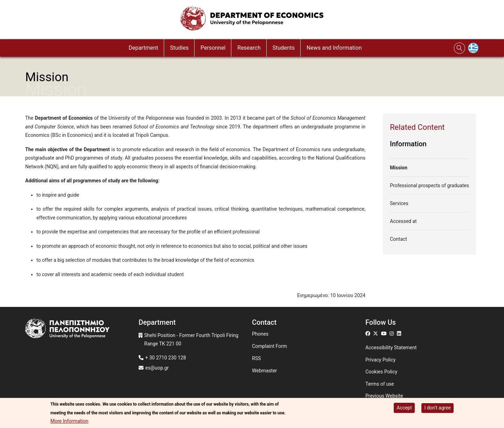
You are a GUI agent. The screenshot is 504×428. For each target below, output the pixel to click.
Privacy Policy (380, 360)
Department (143, 48)
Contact (398, 239)
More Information (69, 422)
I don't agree (437, 408)
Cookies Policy (381, 372)
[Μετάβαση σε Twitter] (376, 334)
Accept (404, 408)
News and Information (334, 48)
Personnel (213, 48)
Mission (399, 168)
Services (399, 203)
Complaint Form (269, 346)
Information (408, 144)
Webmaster (264, 371)
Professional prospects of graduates (429, 185)
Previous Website (384, 396)
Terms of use (380, 384)
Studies (179, 48)
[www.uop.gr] (82, 329)
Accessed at (403, 221)
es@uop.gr (157, 368)
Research (249, 48)
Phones (260, 334)
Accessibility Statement (391, 348)
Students (284, 48)
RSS (256, 358)
